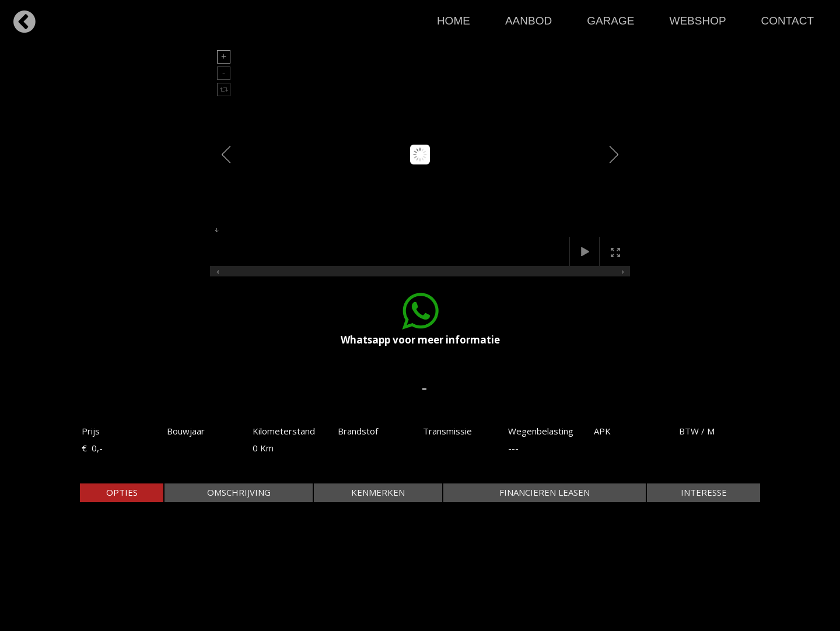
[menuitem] (454, 18)
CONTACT (787, 21)
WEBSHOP (697, 21)
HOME (454, 21)
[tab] (122, 492)
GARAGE (610, 21)
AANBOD (528, 21)
